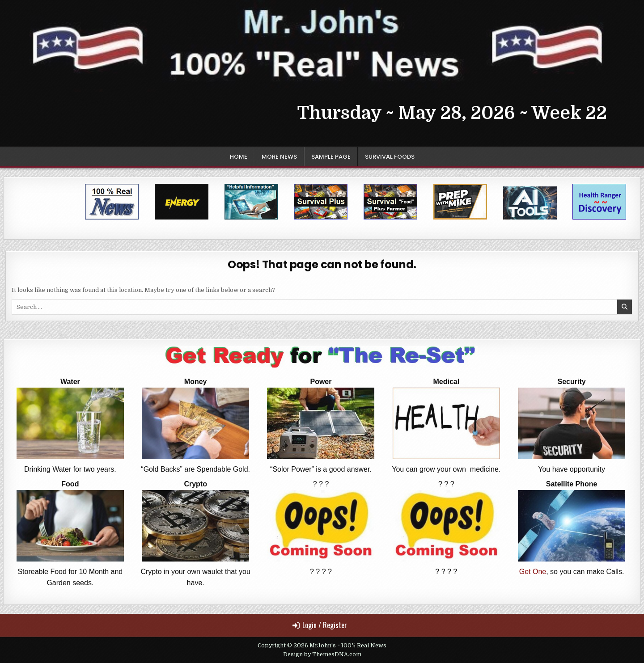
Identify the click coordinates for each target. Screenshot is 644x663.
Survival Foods (390, 157)
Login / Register (320, 625)
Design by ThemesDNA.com (322, 655)
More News (279, 157)
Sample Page (331, 157)
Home (239, 157)
